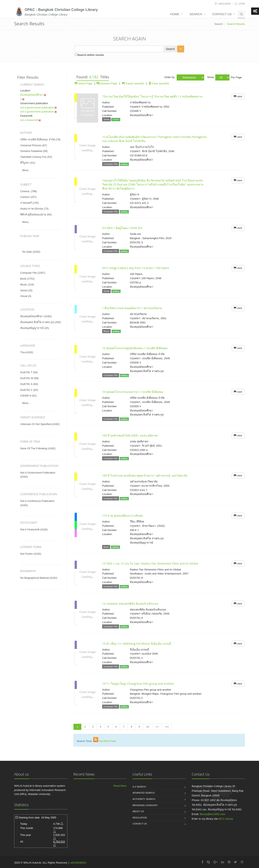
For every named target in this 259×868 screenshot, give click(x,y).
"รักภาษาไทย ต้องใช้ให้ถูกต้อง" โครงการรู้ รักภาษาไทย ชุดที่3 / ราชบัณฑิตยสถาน (152, 96)
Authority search (144, 799)
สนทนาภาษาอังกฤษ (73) (34, 209)
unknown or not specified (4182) (40, 424)
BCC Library (226, 819)
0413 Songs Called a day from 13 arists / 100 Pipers (136, 268)
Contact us (222, 14)
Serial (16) (26, 290)
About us (138, 811)
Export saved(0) (135, 83)
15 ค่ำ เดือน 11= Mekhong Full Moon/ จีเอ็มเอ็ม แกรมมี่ (137, 644)
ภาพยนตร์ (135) (29, 203)
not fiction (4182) (31, 554)
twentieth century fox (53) (36, 157)
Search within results (91, 55)
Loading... (124, 164)
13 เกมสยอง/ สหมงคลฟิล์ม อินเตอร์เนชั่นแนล (130, 604)
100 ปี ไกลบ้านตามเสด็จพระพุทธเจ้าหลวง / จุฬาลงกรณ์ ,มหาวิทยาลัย (145, 475)
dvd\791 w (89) (29, 378)
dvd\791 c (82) (29, 390)
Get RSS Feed (107, 741)
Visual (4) (26, 296)
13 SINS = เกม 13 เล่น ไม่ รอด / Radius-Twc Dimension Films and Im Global (150, 563)
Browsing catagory (145, 805)
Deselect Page (107, 83)
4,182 (94, 77)
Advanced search (144, 793)
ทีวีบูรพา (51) (28, 163)
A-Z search (139, 787)
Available (116, 119)
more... (26, 170)
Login (240, 4)
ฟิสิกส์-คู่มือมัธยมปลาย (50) (36, 215)
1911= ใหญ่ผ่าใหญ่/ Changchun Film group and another (138, 684)
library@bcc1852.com (212, 814)
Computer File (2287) (33, 273)
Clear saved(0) (159, 83)
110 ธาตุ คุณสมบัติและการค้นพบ (123, 516)
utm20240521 (79, 863)
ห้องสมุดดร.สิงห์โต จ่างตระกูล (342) (41, 322)
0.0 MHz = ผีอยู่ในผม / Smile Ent (122, 228)
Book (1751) (27, 279)
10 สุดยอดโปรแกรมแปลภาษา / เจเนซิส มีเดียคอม (133, 392)
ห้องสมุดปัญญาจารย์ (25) (35, 328)
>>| (167, 727)
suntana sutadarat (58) (34, 151)
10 (148, 727)
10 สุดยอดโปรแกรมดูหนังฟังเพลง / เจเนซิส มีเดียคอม (135, 348)
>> (157, 727)
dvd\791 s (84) (29, 384)
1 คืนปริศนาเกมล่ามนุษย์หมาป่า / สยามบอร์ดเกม (132, 308)
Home (175, 14)
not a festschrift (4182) (34, 529)
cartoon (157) (28, 197)
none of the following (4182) (38, 448)
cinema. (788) (29, 191)
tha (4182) (27, 352)
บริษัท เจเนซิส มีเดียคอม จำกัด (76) (40, 139)
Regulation (140, 818)
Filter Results (28, 77)
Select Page (84, 83)
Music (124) (27, 285)
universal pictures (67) (34, 145)
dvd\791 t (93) (29, 372)
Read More (120, 786)
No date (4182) (31, 252)
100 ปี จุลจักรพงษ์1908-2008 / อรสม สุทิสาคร (130, 435)
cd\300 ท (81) (28, 396)
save (238, 96)
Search (196, 14)
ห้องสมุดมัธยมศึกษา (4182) (36, 316)
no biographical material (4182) (39, 578)
